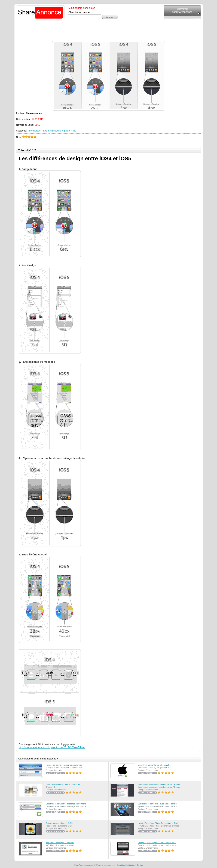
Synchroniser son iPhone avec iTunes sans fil (158, 804)
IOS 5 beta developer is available (60, 843)
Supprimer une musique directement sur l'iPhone (159, 784)
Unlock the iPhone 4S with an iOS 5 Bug (63, 784)
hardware (56, 131)
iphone (67, 131)
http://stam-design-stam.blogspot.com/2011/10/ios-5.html (52, 747)
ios (75, 131)
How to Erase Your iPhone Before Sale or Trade (159, 823)
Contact (140, 865)
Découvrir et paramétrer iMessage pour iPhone (66, 804)
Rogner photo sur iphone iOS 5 (59, 823)
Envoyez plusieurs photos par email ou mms (157, 843)
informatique (34, 131)
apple (46, 131)
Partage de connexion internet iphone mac (64, 765)
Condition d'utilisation (126, 865)
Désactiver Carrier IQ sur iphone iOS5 (154, 765)
